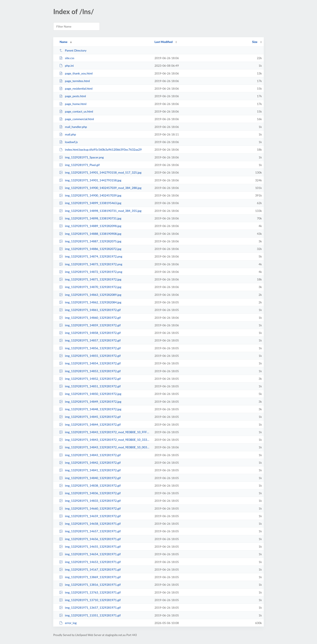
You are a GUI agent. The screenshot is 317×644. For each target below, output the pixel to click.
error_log (68, 623)
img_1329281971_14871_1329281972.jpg (90, 279)
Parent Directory (73, 50)
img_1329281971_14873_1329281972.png (91, 264)
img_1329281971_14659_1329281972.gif (90, 516)
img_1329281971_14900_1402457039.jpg (90, 195)
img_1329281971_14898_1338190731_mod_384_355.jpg (100, 211)
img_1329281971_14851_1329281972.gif (90, 386)
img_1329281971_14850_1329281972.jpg (90, 394)
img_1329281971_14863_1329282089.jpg (90, 295)
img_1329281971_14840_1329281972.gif (90, 478)
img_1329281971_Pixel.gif (79, 165)
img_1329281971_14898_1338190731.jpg (90, 218)
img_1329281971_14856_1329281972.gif (90, 348)
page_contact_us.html (76, 111)
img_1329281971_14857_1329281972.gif (90, 340)
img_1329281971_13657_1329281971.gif (90, 607)
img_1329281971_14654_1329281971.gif (90, 554)
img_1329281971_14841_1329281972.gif (90, 470)
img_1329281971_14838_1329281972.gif (90, 485)
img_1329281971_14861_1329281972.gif (90, 310)
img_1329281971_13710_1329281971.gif (90, 600)
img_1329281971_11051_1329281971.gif (90, 615)
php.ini (66, 66)
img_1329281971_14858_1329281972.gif (90, 333)
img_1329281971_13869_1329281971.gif (90, 577)
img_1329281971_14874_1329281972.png (91, 256)
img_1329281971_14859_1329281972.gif (90, 325)
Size (255, 42)
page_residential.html (76, 88)
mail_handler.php (73, 127)
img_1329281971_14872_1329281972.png (91, 272)
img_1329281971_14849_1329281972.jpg (90, 402)
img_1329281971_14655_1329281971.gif (90, 546)
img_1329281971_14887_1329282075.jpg (90, 241)
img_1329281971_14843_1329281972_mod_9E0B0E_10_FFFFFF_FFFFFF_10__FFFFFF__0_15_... (105, 432)
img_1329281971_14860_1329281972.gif (90, 318)
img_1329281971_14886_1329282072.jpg (90, 249)
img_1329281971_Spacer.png (81, 157)
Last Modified (164, 42)
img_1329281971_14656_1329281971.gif (90, 539)
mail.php (68, 134)
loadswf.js (68, 142)
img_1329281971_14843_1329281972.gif (90, 455)
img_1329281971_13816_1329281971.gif (90, 585)
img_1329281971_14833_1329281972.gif (90, 501)
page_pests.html (73, 96)
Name (63, 42)
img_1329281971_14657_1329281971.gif (90, 531)
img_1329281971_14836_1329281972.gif (90, 493)
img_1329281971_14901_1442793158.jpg (90, 180)
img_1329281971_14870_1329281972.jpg (90, 287)
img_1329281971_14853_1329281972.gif (90, 371)
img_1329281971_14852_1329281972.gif (90, 379)
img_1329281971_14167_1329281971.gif (90, 569)
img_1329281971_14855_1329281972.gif (90, 356)
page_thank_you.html (76, 73)
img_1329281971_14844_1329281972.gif (90, 424)
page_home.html (73, 104)
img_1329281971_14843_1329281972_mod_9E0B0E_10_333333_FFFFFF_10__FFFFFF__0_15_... (105, 440)
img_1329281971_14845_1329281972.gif (90, 417)
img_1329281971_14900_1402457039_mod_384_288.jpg (100, 188)
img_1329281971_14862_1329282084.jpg (90, 302)
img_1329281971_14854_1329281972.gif (90, 363)
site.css (67, 58)
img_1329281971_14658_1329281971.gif (90, 524)
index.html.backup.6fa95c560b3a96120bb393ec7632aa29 (100, 149)
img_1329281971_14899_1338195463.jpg (90, 203)
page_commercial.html (77, 119)
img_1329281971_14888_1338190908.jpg (90, 234)
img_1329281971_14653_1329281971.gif (90, 562)
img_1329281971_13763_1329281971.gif (90, 592)
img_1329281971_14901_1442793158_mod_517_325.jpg (100, 172)
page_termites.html (75, 81)
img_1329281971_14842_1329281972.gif (90, 463)
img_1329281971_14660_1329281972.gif (90, 508)
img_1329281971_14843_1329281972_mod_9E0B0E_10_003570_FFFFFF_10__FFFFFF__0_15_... (105, 447)
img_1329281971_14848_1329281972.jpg (90, 409)
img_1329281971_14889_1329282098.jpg (90, 226)
